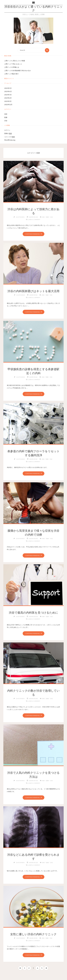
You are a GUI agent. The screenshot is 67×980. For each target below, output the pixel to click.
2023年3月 (8, 95)
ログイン (7, 130)
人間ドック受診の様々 (12, 74)
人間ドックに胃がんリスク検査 (15, 61)
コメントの (10, 137)
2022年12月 (8, 105)
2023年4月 (8, 92)
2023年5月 (8, 88)
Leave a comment (34, 220)
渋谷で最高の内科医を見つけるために (33, 613)
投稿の (8, 134)
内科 (6, 114)
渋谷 (6, 121)
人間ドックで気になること (13, 64)
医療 (6, 117)
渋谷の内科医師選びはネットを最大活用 (33, 291)
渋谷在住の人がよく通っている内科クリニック (33, 9)
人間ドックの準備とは (12, 67)
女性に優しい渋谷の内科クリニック (33, 934)
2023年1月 (8, 101)
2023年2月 (8, 98)
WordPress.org (10, 140)
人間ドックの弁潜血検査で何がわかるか (18, 71)
